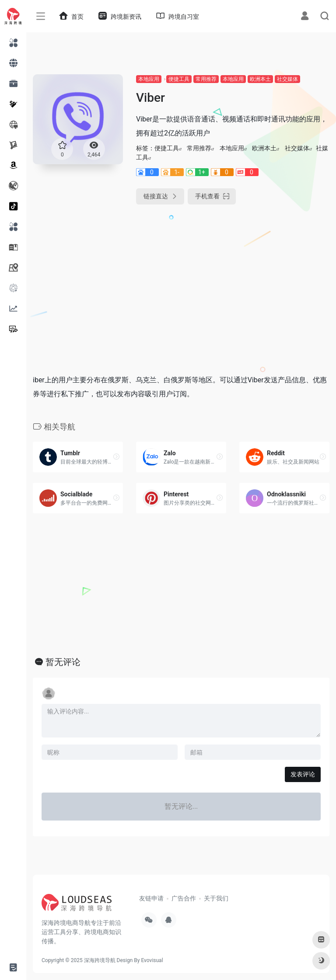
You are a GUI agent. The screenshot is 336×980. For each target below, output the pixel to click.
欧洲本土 (260, 79)
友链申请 (151, 898)
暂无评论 (63, 662)
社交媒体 (287, 79)
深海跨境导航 (100, 960)
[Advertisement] (146, 280)
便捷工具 (179, 79)
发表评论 (303, 774)
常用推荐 (206, 79)
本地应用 (149, 79)
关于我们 (216, 898)
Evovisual (152, 960)
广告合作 (184, 898)
